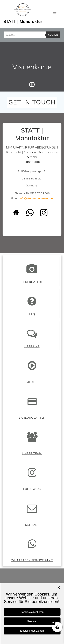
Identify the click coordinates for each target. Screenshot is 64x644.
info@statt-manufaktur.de (36, 198)
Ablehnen (32, 621)
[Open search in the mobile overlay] (32, 35)
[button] (59, 588)
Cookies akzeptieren (32, 612)
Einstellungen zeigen (32, 631)
